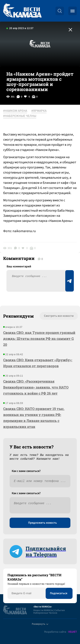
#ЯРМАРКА (39, 111)
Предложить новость (42, 523)
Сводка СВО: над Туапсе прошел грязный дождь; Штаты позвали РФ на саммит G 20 (39, 338)
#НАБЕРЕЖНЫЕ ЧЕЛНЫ (20, 116)
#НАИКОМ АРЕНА (15, 111)
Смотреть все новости (59, 316)
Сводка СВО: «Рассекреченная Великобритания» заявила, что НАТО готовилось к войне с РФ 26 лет (36, 387)
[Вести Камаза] (22, 11)
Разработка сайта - (60, 632)
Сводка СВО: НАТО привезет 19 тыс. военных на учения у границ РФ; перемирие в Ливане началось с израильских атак (34, 418)
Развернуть (40, 624)
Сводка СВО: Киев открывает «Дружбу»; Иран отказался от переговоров (38, 363)
